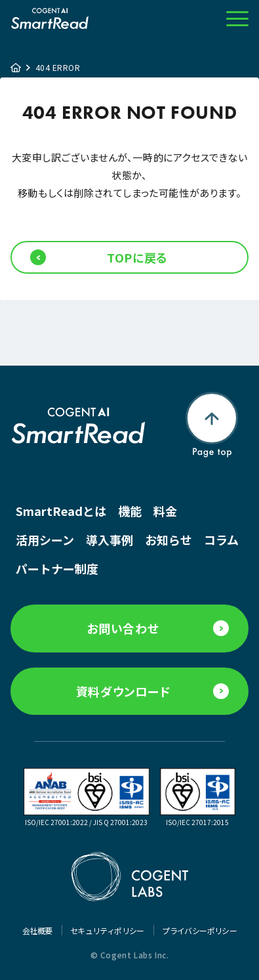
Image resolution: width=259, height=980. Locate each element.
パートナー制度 (57, 568)
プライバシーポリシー (199, 930)
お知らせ (169, 540)
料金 (165, 511)
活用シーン (45, 540)
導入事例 (110, 540)
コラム (221, 540)
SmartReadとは (61, 511)
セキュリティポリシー (108, 930)
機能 (130, 511)
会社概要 (38, 930)
